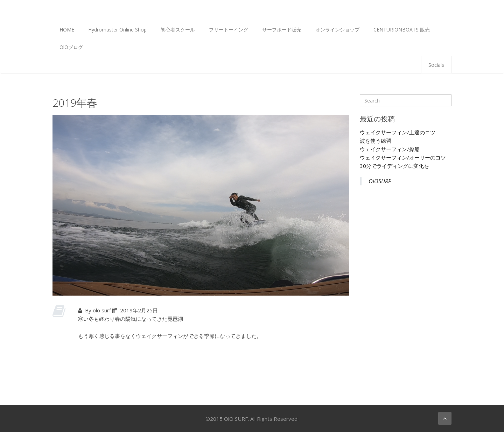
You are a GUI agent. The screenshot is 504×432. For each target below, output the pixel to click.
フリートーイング (229, 30)
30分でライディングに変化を (394, 166)
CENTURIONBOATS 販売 (402, 30)
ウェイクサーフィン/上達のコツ (398, 132)
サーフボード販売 (282, 30)
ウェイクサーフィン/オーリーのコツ (403, 157)
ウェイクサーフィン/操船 (390, 149)
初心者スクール (178, 30)
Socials (436, 65)
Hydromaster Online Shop (117, 30)
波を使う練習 (376, 141)
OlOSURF (380, 181)
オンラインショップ (337, 30)
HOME (67, 30)
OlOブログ (71, 47)
